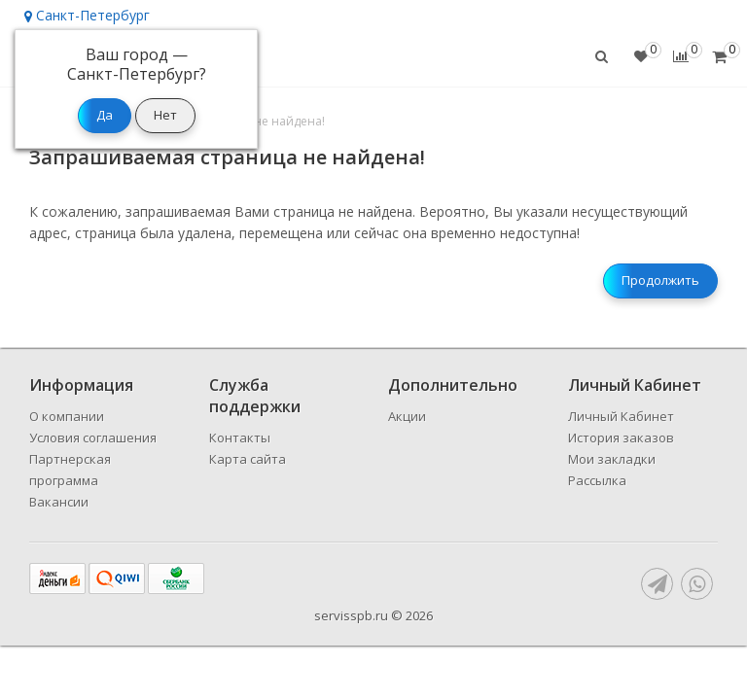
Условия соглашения (93, 437)
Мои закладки (612, 459)
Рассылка (597, 480)
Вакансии (59, 502)
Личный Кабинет (621, 416)
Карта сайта (248, 459)
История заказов (621, 437)
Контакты (240, 437)
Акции (407, 416)
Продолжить (660, 280)
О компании (67, 416)
